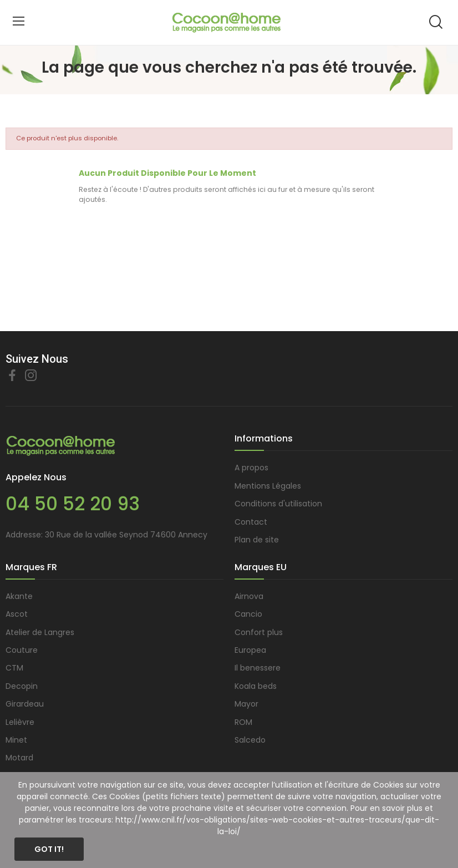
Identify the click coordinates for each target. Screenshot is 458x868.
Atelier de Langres (40, 632)
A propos (251, 468)
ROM (243, 722)
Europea (250, 650)
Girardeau (25, 704)
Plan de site (257, 540)
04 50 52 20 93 (73, 504)
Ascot (17, 614)
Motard (19, 758)
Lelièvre (20, 722)
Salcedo (250, 740)
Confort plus (259, 632)
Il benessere (258, 668)
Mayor (246, 704)
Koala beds (256, 686)
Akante (19, 596)
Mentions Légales (268, 486)
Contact (251, 522)
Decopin (22, 686)
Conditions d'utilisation (278, 504)
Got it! (49, 849)
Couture (22, 650)
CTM (14, 668)
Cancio (248, 614)
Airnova (249, 596)
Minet (16, 740)
